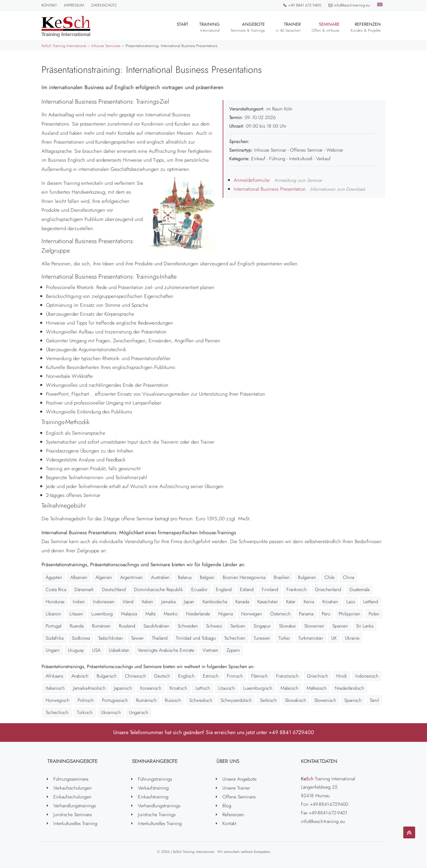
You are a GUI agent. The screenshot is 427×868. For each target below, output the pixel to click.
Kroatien (330, 602)
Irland (128, 602)
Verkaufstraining (153, 788)
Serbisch (268, 700)
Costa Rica (56, 589)
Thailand (160, 638)
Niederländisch (349, 688)
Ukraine (352, 638)
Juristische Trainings (157, 815)
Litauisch (227, 688)
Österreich (280, 614)
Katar (291, 602)
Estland (247, 589)
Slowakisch (295, 700)
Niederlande (198, 614)
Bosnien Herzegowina (244, 577)
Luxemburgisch (258, 688)
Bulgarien (307, 577)
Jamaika (168, 602)
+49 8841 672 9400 (302, 5)
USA (96, 650)
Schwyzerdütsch (236, 700)
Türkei (284, 638)
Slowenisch (325, 700)
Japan (189, 602)
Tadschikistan (110, 638)
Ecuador (199, 589)
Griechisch (317, 676)
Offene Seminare (239, 797)
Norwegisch (58, 700)
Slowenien (314, 626)
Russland (127, 626)
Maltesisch (317, 688)
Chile (329, 577)
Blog (227, 806)
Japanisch (123, 688)
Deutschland (114, 589)
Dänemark (84, 589)
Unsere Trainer (236, 788)
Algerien (104, 577)
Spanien (340, 626)
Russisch (173, 700)
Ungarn (53, 650)
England (224, 589)
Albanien (79, 577)
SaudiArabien (156, 626)
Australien (160, 577)
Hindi (342, 676)
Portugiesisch (115, 700)
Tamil (374, 700)
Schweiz (214, 626)
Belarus (185, 577)
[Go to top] (409, 832)
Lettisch (203, 688)
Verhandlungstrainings (75, 806)
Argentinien (131, 577)
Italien (147, 602)
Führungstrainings (155, 779)
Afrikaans (54, 676)
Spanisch (353, 700)
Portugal (54, 626)
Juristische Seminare (73, 815)
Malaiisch (289, 688)
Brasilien (282, 577)
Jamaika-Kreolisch (89, 688)
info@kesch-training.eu (349, 5)
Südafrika (55, 638)
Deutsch (162, 676)
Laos (351, 602)
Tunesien (262, 638)
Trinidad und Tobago (196, 638)
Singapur (262, 626)
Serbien (238, 626)
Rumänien (101, 626)
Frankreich (297, 589)
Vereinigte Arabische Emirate (166, 650)
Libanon (53, 614)
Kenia (309, 602)
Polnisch (86, 700)
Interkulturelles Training (75, 823)
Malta (150, 614)
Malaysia (129, 614)
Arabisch (80, 676)
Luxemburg (102, 614)
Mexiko (171, 614)
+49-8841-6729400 (329, 804)
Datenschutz (104, 5)
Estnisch (211, 676)
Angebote (248, 27)
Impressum (74, 5)
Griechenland (328, 589)
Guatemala (359, 589)
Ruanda (77, 626)
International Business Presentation (270, 189)
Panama (306, 614)
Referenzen (366, 27)
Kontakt (49, 5)
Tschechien (235, 638)
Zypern (233, 650)
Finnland (270, 589)
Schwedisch (201, 700)
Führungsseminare (71, 779)
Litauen (76, 614)
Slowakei (287, 626)
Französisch (287, 676)
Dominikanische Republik (158, 589)
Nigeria (226, 614)
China (348, 577)
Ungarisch (139, 712)
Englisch (186, 676)
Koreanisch (151, 688)
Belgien (207, 577)
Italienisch (55, 688)
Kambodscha (215, 602)
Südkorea (81, 638)
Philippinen (349, 614)
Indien (79, 602)
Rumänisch (146, 700)
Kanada (242, 602)
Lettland (371, 602)
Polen (374, 614)
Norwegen (251, 614)
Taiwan (137, 638)
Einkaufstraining (153, 797)
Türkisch (85, 712)
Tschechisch (57, 712)
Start (183, 27)
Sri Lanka (365, 626)
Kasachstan (268, 602)
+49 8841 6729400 (291, 732)
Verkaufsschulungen (73, 788)
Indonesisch (367, 676)
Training (209, 27)
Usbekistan (119, 650)
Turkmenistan (311, 638)
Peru (326, 614)
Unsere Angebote (239, 779)
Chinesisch (135, 676)
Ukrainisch (111, 712)
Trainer (288, 27)
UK (334, 638)
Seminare (326, 27)
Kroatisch (178, 688)
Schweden (188, 626)
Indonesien (104, 602)
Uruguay (76, 650)
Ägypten (54, 577)
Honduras (55, 602)
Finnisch (235, 676)
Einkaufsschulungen (72, 797)
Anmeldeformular (252, 180)
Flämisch (259, 676)
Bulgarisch (107, 676)
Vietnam (210, 650)
